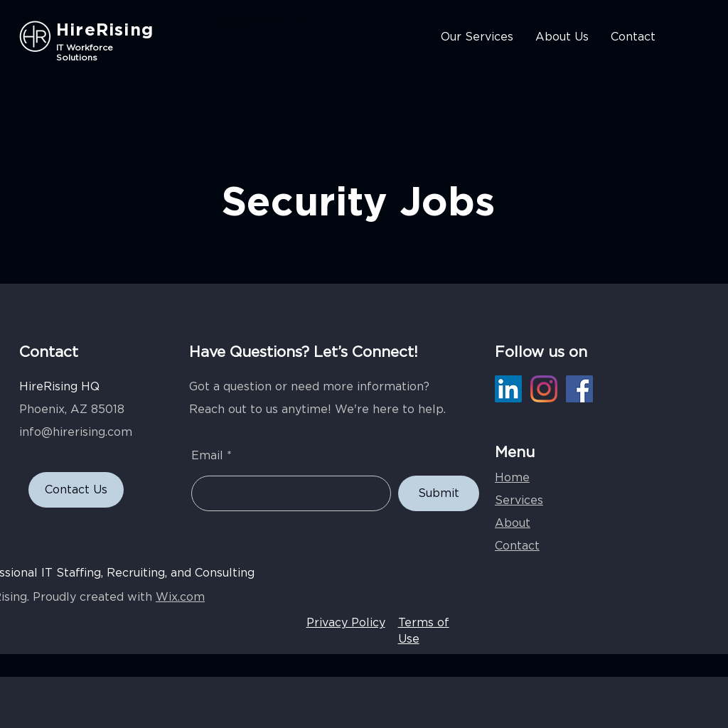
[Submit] (439, 493)
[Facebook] (579, 389)
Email (207, 456)
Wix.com (180, 597)
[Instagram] (544, 389)
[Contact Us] (76, 490)
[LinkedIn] (508, 389)
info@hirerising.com (76, 432)
